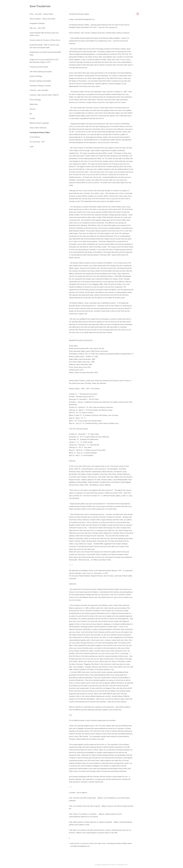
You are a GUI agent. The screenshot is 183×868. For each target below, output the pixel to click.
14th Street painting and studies (41, 72)
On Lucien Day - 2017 (37, 142)
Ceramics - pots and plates (39, 90)
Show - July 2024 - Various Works (42, 14)
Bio (31, 114)
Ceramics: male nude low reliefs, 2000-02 (44, 95)
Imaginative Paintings (37, 23)
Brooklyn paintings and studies (40, 81)
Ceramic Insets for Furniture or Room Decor (45, 40)
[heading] (37, 6)
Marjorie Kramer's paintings (39, 123)
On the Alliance (35, 137)
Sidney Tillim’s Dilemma (38, 128)
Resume (33, 109)
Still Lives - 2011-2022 (38, 28)
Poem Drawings (35, 100)
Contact (32, 118)
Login (32, 146)
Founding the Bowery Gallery (40, 132)
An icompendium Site (121, 865)
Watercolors (34, 104)
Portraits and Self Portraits (39, 67)
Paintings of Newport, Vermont (40, 86)
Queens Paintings (36, 76)
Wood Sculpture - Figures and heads (43, 19)
